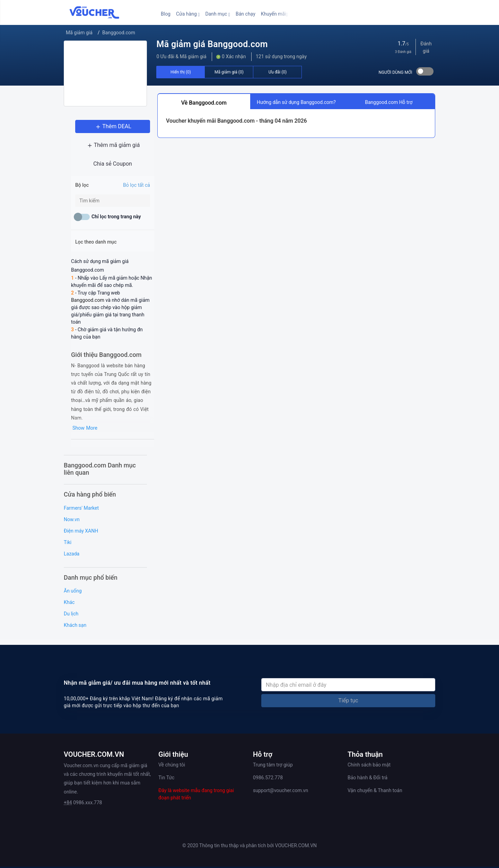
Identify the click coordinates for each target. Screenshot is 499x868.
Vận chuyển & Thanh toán (375, 783)
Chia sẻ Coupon (105, 165)
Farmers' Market (81, 501)
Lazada (72, 546)
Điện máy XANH (81, 524)
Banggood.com (119, 33)
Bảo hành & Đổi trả (367, 771)
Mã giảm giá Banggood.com (212, 44)
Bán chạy (246, 14)
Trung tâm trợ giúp (273, 758)
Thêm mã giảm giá (106, 146)
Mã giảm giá (79, 33)
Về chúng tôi (172, 758)
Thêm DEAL (105, 127)
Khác (69, 595)
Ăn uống (73, 584)
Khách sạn (75, 618)
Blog (166, 14)
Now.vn (72, 512)
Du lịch (71, 607)
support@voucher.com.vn (281, 783)
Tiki (68, 535)
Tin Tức (166, 771)
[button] (188, 14)
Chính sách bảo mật (369, 758)
